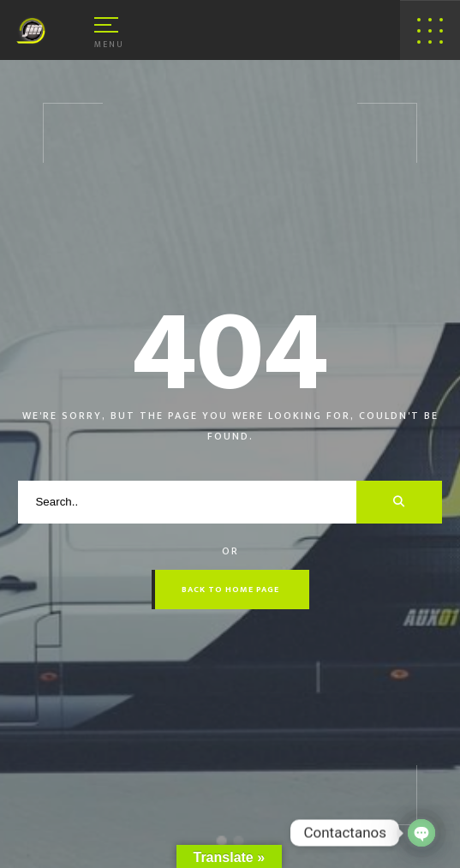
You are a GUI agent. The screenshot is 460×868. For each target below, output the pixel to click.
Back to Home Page (230, 590)
